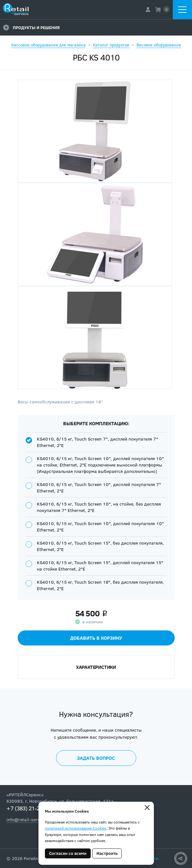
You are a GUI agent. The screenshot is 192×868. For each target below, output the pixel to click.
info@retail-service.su (29, 819)
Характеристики (96, 667)
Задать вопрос (96, 758)
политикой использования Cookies (76, 828)
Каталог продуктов (111, 45)
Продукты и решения (31, 28)
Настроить (107, 853)
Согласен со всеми (68, 853)
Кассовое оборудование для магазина (48, 45)
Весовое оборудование (159, 45)
